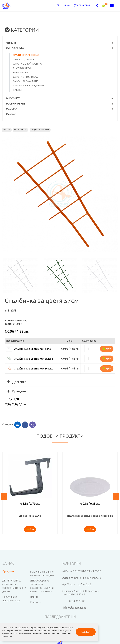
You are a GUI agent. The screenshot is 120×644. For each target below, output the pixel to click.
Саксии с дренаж (24, 59)
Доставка (17, 382)
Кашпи (17, 90)
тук (10, 635)
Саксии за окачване (26, 81)
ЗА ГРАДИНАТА (15, 48)
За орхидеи (20, 73)
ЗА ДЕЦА (11, 114)
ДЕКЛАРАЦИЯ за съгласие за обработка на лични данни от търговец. (42, 586)
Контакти (35, 602)
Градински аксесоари (27, 55)
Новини (35, 597)
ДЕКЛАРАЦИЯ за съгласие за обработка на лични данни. (14, 586)
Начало (7, 130)
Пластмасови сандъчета (29, 86)
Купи (107, 349)
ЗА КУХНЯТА (13, 98)
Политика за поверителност (11, 599)
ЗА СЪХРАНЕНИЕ (15, 104)
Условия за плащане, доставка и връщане (42, 573)
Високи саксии (23, 68)
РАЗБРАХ (74, 629)
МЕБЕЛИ (11, 43)
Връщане (16, 391)
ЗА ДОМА (11, 109)
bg (66, 5)
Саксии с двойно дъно (27, 64)
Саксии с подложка (25, 77)
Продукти (8, 571)
